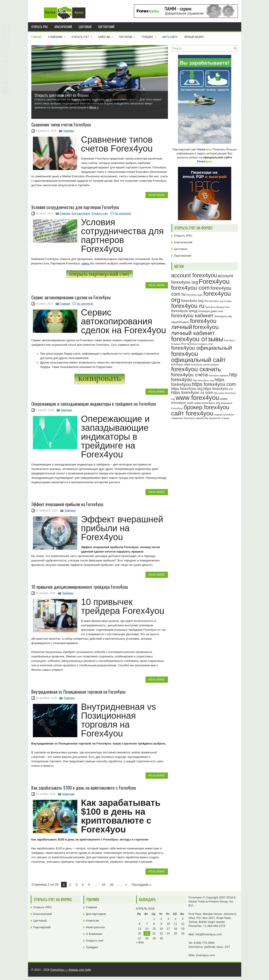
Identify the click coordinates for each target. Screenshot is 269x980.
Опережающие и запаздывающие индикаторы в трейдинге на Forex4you (94, 404)
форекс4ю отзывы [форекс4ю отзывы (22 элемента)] (219, 418)
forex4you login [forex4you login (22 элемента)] (195, 295)
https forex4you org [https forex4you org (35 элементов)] (187, 389)
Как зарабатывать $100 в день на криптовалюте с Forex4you (84, 788)
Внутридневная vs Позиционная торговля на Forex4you (78, 692)
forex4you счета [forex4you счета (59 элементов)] (190, 375)
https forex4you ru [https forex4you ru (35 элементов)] (218, 389)
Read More (157, 195)
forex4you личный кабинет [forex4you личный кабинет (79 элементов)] (195, 330)
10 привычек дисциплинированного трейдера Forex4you (80, 587)
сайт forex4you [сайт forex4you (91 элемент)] (192, 413)
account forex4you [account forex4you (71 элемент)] (194, 275)
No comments (123, 214)
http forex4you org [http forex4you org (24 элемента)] (203, 380)
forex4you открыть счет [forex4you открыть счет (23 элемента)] (200, 344)
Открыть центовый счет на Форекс (62, 95)
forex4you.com (205, 955)
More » (94, 107)
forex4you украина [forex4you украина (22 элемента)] (218, 375)
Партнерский (106, 27)
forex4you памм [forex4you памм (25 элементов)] (181, 365)
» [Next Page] (126, 885)
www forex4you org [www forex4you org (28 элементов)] (207, 403)
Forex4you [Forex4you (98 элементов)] (214, 281)
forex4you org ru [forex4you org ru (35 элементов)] (194, 301)
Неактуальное (95, 927)
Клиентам (107, 35)
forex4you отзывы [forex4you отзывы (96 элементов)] (197, 339)
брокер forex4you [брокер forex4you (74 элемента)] (206, 407)
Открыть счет (83, 35)
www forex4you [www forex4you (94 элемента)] (197, 398)
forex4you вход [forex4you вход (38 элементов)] (184, 311)
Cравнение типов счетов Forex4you (61, 124)
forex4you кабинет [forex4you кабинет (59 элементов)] (192, 315)
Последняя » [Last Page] (141, 885)
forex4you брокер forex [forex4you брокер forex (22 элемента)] (218, 307)
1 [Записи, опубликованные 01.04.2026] (154, 919)
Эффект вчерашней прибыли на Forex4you (67, 504)
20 (112, 885)
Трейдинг (150, 35)
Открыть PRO (40, 27)
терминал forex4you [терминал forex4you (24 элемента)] (183, 418)
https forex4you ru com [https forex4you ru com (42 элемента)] (192, 392)
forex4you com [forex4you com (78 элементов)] (190, 288)
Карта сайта (170, 37)
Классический (63, 27)
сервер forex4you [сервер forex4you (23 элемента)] (224, 415)
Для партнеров (81, 214)
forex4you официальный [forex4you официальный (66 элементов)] (202, 348)
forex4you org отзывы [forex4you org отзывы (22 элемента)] (220, 301)
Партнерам (129, 35)
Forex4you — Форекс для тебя (71, 970)
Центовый (85, 27)
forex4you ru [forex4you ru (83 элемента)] (188, 306)
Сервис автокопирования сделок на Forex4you (71, 297)
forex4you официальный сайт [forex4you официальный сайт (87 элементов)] (199, 357)
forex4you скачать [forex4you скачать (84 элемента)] (196, 369)
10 (104, 885)
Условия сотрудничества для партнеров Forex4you (75, 207)
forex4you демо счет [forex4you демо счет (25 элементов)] (211, 311)
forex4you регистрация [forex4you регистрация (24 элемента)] (205, 365)
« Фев (140, 942)
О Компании (58, 35)
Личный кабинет (194, 37)
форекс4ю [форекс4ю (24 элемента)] (202, 418)
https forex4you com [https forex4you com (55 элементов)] (214, 384)
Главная (36, 37)
